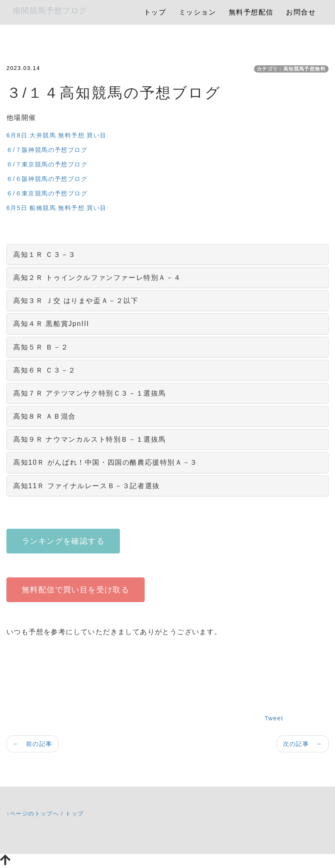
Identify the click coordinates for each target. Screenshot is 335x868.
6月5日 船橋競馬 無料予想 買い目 (56, 208)
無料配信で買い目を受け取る (76, 590)
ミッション (197, 12)
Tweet (274, 718)
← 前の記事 (32, 744)
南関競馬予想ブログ (50, 11)
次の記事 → (303, 744)
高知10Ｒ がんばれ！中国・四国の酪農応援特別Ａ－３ (105, 462)
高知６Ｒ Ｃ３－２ (45, 370)
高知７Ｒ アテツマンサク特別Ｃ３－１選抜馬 (90, 393)
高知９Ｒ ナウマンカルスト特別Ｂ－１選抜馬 (90, 439)
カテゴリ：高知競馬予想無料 (291, 69)
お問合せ (301, 12)
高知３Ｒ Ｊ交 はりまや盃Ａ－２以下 (76, 301)
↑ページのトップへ (33, 814)
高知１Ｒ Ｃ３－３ (45, 255)
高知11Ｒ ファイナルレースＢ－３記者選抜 (87, 486)
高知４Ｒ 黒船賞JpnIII (51, 324)
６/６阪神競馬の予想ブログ (47, 179)
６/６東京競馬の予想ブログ (47, 193)
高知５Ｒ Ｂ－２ (41, 347)
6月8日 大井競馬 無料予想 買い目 (56, 135)
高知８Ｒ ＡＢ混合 (45, 416)
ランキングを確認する (63, 541)
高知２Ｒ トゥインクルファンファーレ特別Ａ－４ (97, 278)
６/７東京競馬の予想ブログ (47, 164)
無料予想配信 (251, 12)
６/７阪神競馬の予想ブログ (47, 150)
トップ (155, 12)
